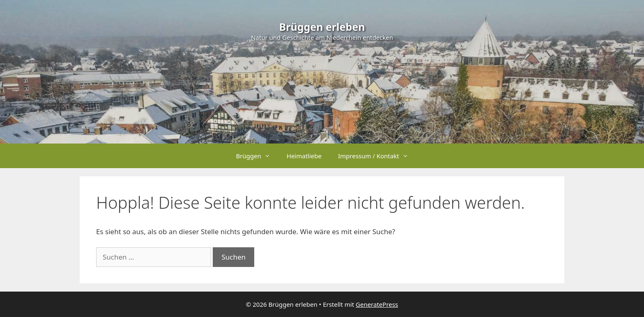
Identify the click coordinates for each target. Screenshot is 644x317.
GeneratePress (377, 304)
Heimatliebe (304, 156)
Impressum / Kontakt (377, 156)
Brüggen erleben (322, 27)
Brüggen (257, 156)
